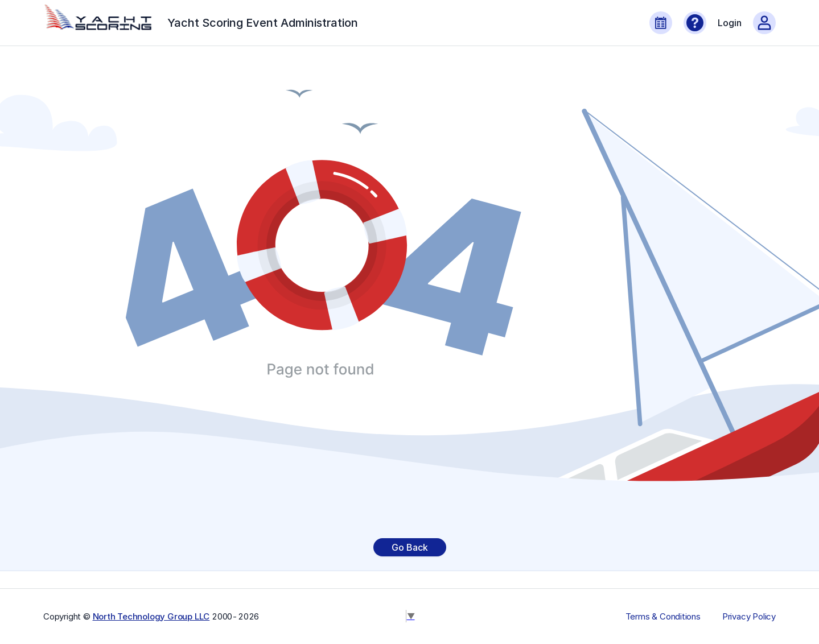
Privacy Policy (749, 617)
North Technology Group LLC (151, 616)
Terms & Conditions (663, 617)
